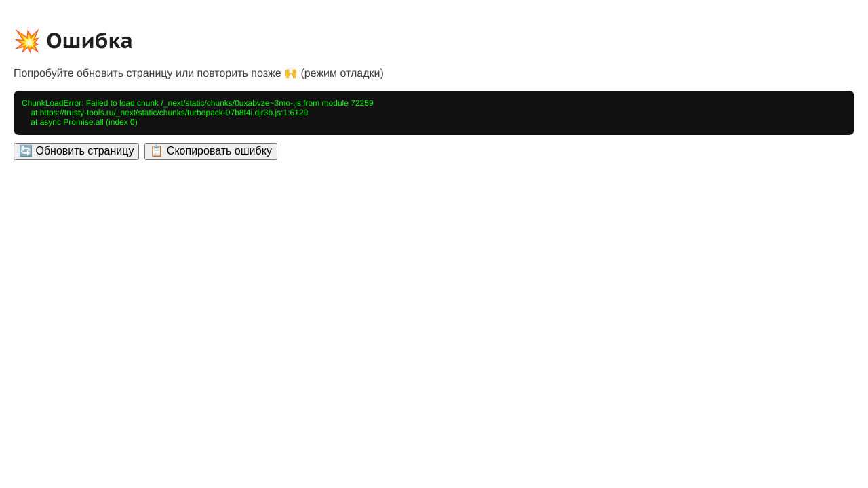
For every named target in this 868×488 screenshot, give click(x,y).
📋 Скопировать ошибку (211, 151)
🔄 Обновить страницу (76, 151)
